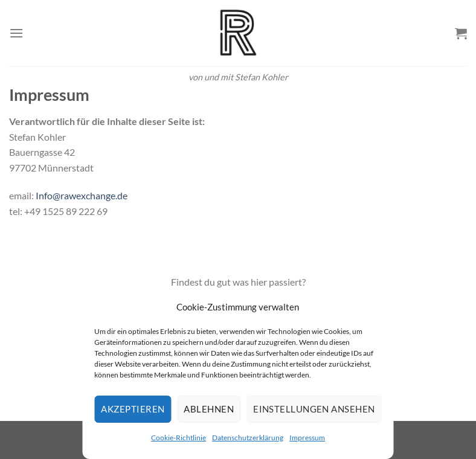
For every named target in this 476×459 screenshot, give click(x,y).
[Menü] (16, 33)
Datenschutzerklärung (248, 438)
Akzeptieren (133, 409)
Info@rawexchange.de (82, 195)
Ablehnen (209, 409)
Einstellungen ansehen (314, 409)
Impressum (307, 438)
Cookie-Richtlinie (178, 438)
